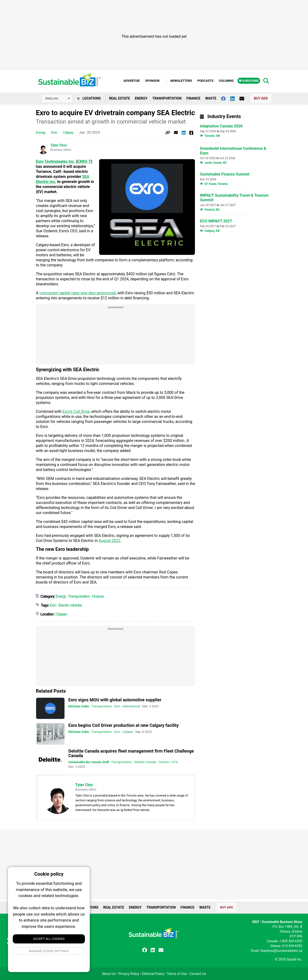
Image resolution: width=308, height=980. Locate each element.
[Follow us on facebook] (226, 98)
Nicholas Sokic (79, 706)
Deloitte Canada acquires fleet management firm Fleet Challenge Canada (131, 753)
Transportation (167, 98)
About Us (109, 974)
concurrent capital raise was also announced (77, 293)
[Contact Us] (244, 98)
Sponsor (152, 81)
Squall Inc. (295, 959)
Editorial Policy (153, 974)
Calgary (68, 132)
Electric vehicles (70, 605)
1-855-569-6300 (291, 941)
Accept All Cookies (49, 939)
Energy (141, 98)
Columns (226, 81)
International (131, 706)
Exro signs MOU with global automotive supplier (115, 700)
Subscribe (249, 81)
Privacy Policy (129, 974)
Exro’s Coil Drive (76, 411)
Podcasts (205, 81)
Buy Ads (261, 98)
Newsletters (181, 81)
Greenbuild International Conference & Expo (233, 151)
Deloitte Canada (145, 762)
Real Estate (119, 98)
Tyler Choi (58, 145)
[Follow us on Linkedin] (235, 98)
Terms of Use (177, 974)
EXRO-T (84, 161)
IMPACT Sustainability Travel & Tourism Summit (234, 198)
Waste (211, 98)
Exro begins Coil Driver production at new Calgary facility (123, 725)
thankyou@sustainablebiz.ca (281, 951)
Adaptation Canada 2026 (221, 126)
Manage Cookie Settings (49, 951)
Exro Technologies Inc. (55, 161)
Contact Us (198, 974)
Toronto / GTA (168, 762)
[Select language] (57, 99)
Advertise (132, 81)
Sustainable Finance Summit (225, 174)
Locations (89, 98)
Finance (193, 98)
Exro (54, 132)
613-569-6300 (292, 946)
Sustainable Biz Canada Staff (89, 762)
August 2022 (109, 541)
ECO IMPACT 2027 (216, 221)
